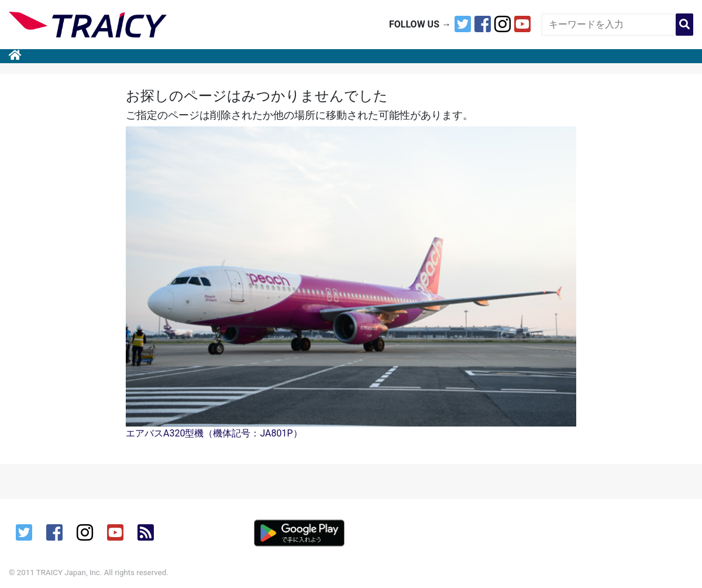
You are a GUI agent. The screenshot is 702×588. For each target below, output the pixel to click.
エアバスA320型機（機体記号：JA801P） (214, 433)
